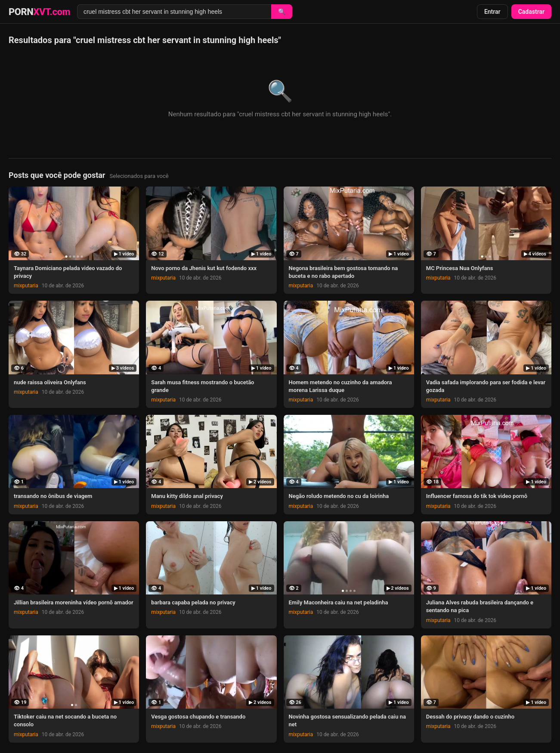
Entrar (492, 12)
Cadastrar (531, 12)
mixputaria (26, 286)
